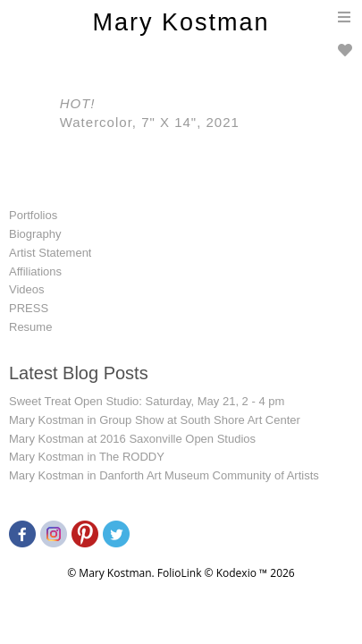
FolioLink (180, 573)
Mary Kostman (181, 22)
